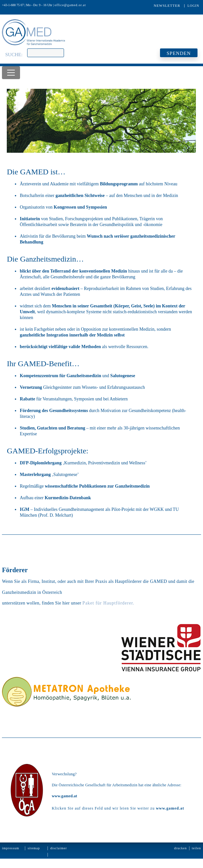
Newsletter (167, 5)
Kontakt (33, 861)
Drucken (181, 848)
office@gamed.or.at (70, 5)
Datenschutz (59, 861)
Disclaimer (59, 848)
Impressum (11, 848)
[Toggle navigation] (11, 73)
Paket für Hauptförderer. (108, 603)
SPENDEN (179, 53)
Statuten (8, 861)
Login (193, 6)
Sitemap (34, 848)
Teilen (197, 848)
